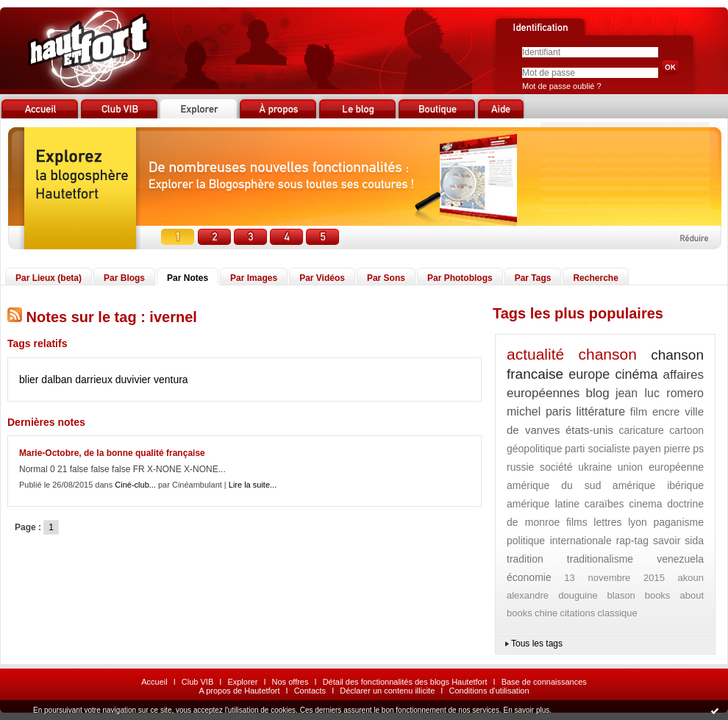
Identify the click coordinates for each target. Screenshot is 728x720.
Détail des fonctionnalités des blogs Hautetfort (405, 682)
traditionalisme (600, 559)
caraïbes (604, 504)
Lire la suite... (253, 485)
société (556, 467)
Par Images (254, 278)
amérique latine (543, 504)
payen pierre (662, 449)
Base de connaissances (544, 682)
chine (546, 613)
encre (666, 411)
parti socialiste (597, 449)
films (577, 522)
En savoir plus (526, 710)
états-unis (589, 430)
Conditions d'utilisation (489, 691)
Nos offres (290, 682)
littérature (600, 411)
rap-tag (632, 541)
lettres (607, 522)
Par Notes (188, 278)
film (639, 411)
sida (694, 541)
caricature (641, 430)
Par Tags (533, 278)
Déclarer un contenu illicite (387, 691)
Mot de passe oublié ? (562, 86)
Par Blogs (124, 278)
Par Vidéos (322, 278)
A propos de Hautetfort (239, 691)
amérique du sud (554, 485)
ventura (171, 379)
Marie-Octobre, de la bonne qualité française (112, 453)
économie (529, 577)
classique (618, 613)
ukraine (595, 467)
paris (559, 411)
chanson (607, 354)
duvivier (133, 379)
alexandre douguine (552, 595)
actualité (535, 354)
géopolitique (535, 449)
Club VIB (197, 682)
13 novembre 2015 (614, 578)
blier (29, 379)
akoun (691, 578)
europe (589, 374)
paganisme (678, 522)
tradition (525, 559)
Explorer (242, 682)
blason (621, 595)
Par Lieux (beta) (49, 278)
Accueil (154, 682)
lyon (638, 522)
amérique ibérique (658, 485)
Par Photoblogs (460, 278)
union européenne (661, 467)
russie (520, 467)
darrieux (94, 379)
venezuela (680, 559)
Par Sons (386, 278)
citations (577, 613)
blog (598, 393)
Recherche (595, 278)
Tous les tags (537, 644)
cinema (645, 504)
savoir (667, 541)
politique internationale (559, 541)
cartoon (686, 430)
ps (698, 449)
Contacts (310, 691)
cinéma (636, 374)
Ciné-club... (135, 485)
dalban (57, 379)
